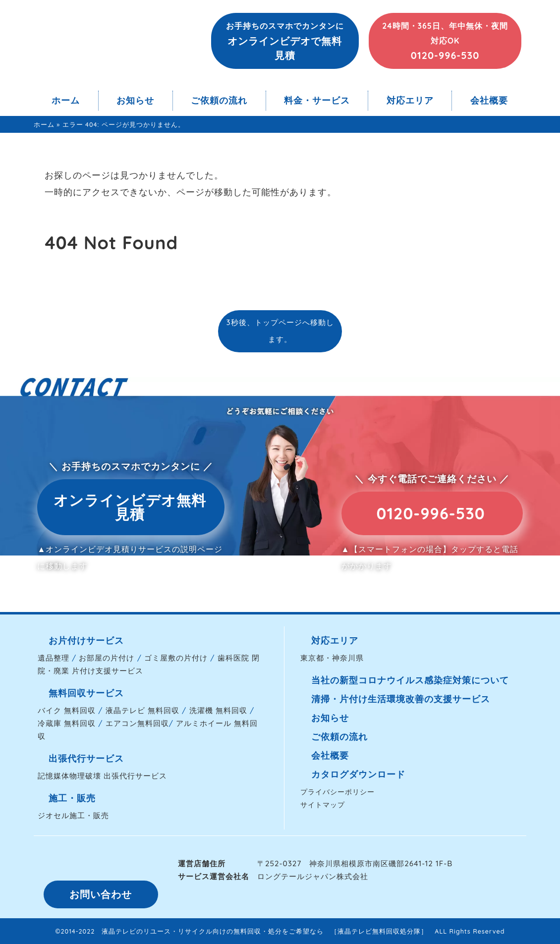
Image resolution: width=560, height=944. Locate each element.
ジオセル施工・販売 (73, 815)
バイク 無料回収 (67, 710)
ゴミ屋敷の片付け (176, 658)
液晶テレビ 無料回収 (142, 710)
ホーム (66, 100)
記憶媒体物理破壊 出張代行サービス (102, 776)
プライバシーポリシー (337, 792)
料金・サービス (317, 100)
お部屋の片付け (107, 658)
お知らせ (135, 100)
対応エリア (410, 100)
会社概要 (489, 100)
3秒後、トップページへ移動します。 (280, 331)
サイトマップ (323, 805)
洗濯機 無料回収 (218, 710)
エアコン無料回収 (137, 723)
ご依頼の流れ (219, 100)
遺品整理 (54, 658)
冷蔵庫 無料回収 (67, 723)
